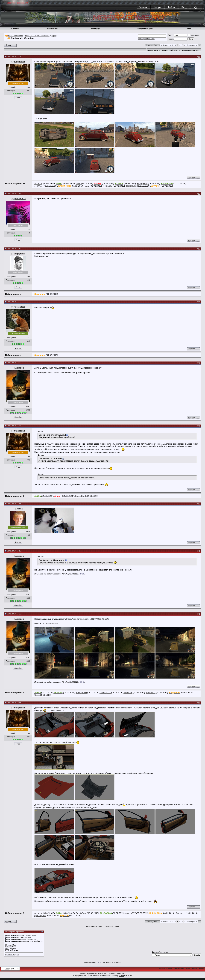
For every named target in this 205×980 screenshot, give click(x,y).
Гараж (54, 36)
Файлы (171, 7)
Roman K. (108, 186)
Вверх (201, 969)
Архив (194, 969)
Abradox (38, 183)
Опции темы (153, 50)
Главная (143, 7)
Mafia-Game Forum (16, 36)
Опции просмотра (190, 50)
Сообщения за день (144, 28)
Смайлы (9, 947)
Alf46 (78, 183)
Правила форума (12, 954)
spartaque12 (132, 186)
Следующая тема (111, 926)
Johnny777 (40, 186)
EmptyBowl (142, 183)
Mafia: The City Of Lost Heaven (37, 36)
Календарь (96, 28)
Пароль (171, 39)
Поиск (190, 28)
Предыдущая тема (95, 926)
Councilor (18, 417)
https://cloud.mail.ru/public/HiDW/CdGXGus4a (88, 619)
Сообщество (54, 28)
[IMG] (7, 949)
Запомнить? (194, 35)
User (37, 695)
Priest (18, 98)
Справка (15, 28)
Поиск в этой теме (170, 50)
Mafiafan (128, 693)
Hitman (18, 348)
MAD (87, 186)
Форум (157, 7)
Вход (184, 7)
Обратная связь (166, 969)
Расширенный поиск (146, 39)
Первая (165, 45)
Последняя (192, 45)
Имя (169, 35)
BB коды (9, 945)
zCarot (121, 976)
